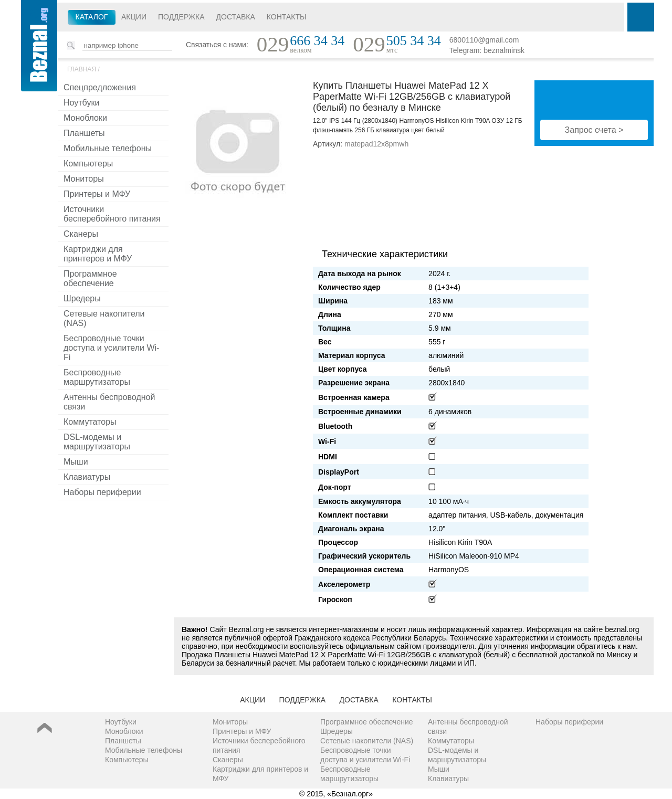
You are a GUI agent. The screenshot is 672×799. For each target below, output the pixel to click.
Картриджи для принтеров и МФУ (98, 254)
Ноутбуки (81, 103)
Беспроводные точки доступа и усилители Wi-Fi (111, 348)
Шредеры (82, 298)
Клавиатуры (87, 477)
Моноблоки (85, 118)
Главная (82, 69)
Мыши (76, 462)
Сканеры (81, 234)
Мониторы (84, 179)
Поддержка (181, 17)
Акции (134, 17)
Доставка (236, 17)
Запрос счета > (594, 130)
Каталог (92, 17)
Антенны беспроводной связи (109, 402)
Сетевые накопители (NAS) (104, 318)
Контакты (287, 17)
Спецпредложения (100, 87)
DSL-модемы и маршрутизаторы (97, 442)
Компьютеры (88, 164)
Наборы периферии (102, 492)
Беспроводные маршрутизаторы (97, 377)
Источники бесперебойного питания (112, 214)
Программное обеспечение (90, 278)
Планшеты (84, 133)
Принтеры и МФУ (97, 194)
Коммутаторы (90, 422)
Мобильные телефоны (108, 148)
